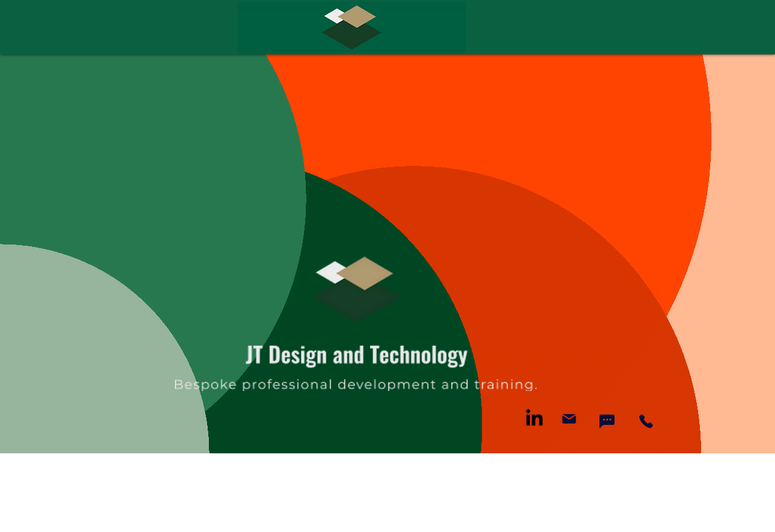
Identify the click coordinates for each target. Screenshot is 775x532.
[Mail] (569, 419)
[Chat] (607, 421)
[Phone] (646, 421)
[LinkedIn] (534, 417)
